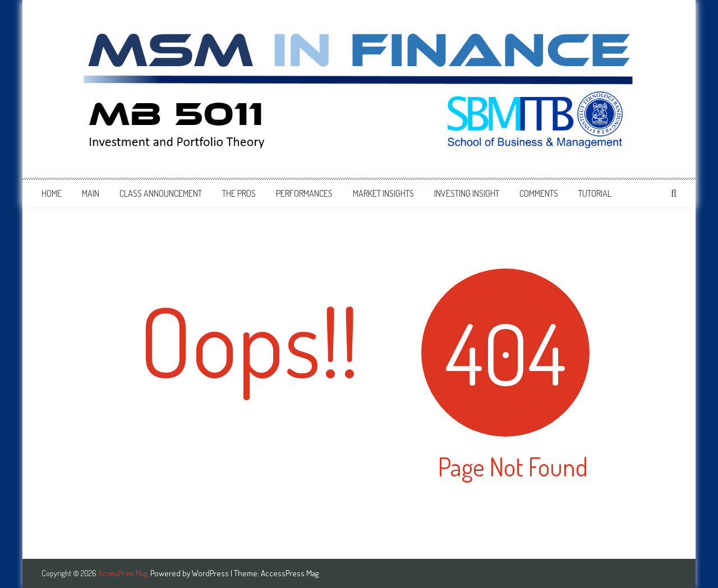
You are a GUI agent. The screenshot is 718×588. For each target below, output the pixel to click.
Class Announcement (161, 193)
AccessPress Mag (290, 573)
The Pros (239, 193)
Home (52, 193)
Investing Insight (467, 193)
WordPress (211, 573)
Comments (539, 193)
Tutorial (595, 193)
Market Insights (383, 193)
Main (91, 193)
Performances (304, 193)
